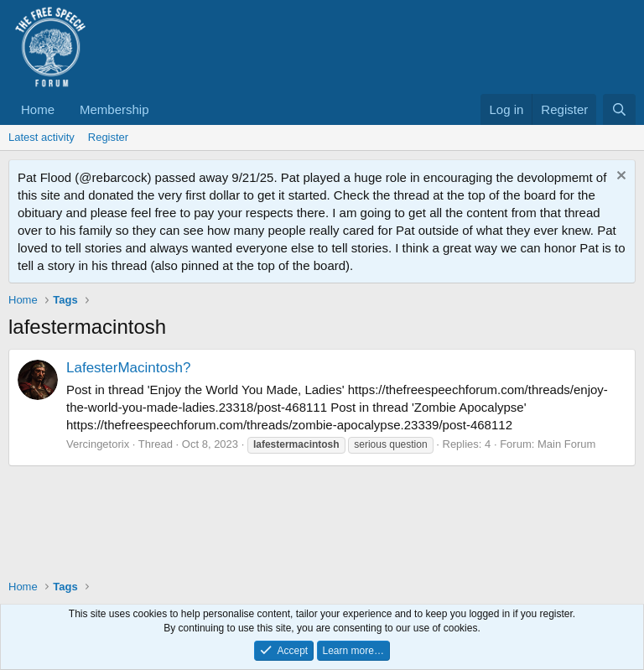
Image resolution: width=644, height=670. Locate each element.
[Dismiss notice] (619, 177)
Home (38, 109)
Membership (114, 109)
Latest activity (42, 137)
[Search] (619, 109)
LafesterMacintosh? (128, 368)
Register (108, 137)
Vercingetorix (98, 444)
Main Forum (566, 444)
